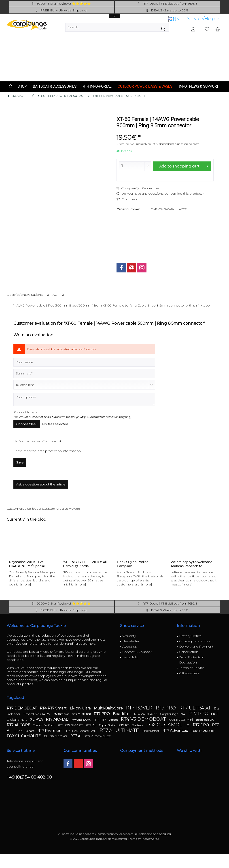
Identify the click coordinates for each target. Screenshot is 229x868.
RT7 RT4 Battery (131, 725)
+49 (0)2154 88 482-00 (29, 777)
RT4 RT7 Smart (54, 708)
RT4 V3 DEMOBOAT (144, 719)
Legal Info (130, 657)
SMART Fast (61, 714)
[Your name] (84, 362)
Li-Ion (18, 731)
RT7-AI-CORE (19, 725)
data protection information (59, 451)
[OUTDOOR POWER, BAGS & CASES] (145, 87)
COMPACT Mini (181, 720)
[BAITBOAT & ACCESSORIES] (55, 87)
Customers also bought (25, 509)
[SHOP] (22, 87)
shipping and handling (156, 834)
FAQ (58, 295)
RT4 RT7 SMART (71, 725)
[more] (26, 584)
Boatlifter (122, 714)
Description (16, 295)
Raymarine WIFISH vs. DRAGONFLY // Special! (27, 564)
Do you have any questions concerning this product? (160, 194)
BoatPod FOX (205, 720)
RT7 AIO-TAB (58, 719)
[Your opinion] (84, 399)
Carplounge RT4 (173, 714)
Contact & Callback (137, 652)
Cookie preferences (195, 641)
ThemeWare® (150, 839)
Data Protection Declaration (192, 660)
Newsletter (131, 641)
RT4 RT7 (100, 720)
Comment (127, 199)
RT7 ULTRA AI (195, 708)
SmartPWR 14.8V (37, 714)
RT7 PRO (166, 708)
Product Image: (26, 412)
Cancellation (189, 652)
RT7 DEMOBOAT (22, 708)
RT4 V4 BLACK (146, 714)
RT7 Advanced (176, 731)
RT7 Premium (50, 731)
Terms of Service (192, 668)
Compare (126, 188)
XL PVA (37, 719)
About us (129, 646)
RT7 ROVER (140, 708)
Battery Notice (190, 636)
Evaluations (38, 295)
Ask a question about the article (41, 484)
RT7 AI (91, 725)
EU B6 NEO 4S (56, 736)
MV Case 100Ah (81, 720)
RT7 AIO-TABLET (98, 736)
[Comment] (84, 385)
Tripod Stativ (107, 725)
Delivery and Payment (196, 646)
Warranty (129, 636)
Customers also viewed (62, 509)
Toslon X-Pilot (44, 725)
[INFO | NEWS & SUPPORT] (199, 87)
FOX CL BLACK (82, 714)
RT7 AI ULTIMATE (120, 730)
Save (20, 462)
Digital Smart (17, 720)
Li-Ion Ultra (81, 708)
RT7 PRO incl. (204, 713)
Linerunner (151, 731)
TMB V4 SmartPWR (82, 731)
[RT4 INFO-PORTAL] (97, 87)
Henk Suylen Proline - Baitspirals (134, 564)
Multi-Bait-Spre (109, 708)
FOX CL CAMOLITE (168, 725)
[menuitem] (203, 19)
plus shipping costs (187, 144)
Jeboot (114, 720)
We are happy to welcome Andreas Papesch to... (191, 564)
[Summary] (84, 373)
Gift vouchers (189, 673)
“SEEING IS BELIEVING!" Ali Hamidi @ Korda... (85, 564)
